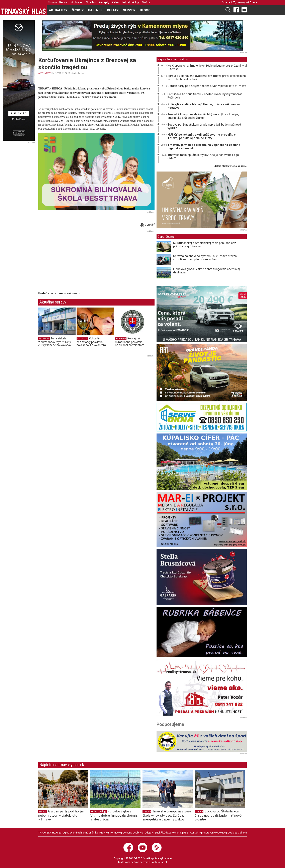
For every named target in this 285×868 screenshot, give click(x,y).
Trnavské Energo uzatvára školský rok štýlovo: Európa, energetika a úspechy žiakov (203, 116)
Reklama (177, 832)
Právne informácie (110, 832)
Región (64, 2)
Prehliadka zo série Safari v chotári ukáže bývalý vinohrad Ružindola (205, 96)
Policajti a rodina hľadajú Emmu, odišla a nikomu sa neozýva (204, 106)
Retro (115, 2)
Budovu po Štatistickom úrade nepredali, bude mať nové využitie (204, 126)
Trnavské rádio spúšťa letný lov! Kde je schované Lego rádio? (203, 157)
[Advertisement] (72, 262)
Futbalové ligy (131, 2)
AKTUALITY (45, 73)
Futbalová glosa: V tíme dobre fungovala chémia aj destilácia (206, 271)
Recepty (104, 2)
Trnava (52, 2)
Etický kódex (162, 832)
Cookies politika (237, 832)
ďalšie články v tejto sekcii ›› (231, 166)
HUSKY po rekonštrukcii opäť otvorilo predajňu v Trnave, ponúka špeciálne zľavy (202, 136)
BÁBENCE (95, 10)
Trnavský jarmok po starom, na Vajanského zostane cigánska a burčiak (204, 147)
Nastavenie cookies (214, 832)
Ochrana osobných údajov (138, 832)
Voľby (146, 2)
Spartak (91, 2)
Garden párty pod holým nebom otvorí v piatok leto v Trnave (207, 86)
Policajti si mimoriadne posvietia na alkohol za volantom (130, 342)
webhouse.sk (160, 862)
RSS (186, 832)
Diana (253, 2)
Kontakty (195, 832)
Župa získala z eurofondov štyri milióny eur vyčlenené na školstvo (55, 342)
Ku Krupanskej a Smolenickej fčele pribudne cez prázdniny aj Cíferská (207, 67)
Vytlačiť (148, 225)
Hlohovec (77, 2)
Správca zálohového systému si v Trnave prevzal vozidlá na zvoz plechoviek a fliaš (207, 78)
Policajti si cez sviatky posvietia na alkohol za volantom (91, 342)
